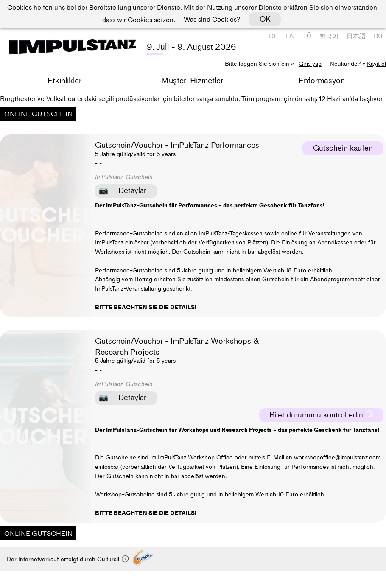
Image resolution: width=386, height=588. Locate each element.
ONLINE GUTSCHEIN (38, 114)
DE (273, 36)
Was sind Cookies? (212, 19)
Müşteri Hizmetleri (193, 80)
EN (290, 36)
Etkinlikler (64, 80)
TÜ (307, 36)
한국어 (329, 36)
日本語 (356, 36)
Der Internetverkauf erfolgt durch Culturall (68, 559)
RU (378, 36)
